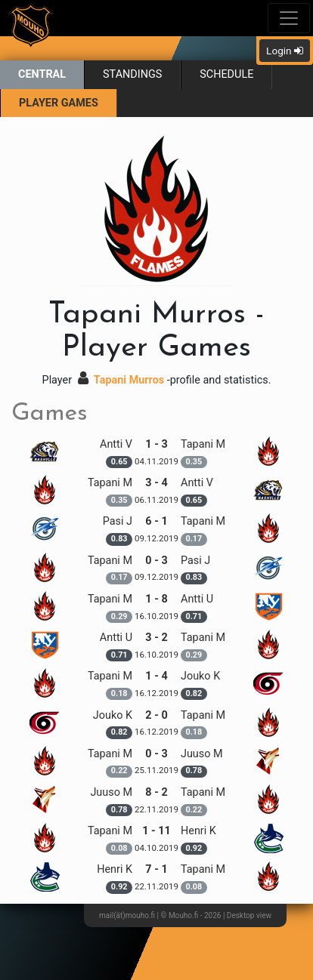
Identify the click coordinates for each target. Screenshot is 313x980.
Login (285, 51)
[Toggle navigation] (289, 18)
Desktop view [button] (249, 915)
